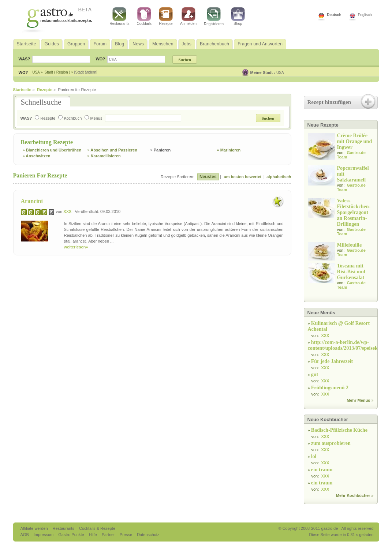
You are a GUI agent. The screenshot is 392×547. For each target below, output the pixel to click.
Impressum (44, 535)
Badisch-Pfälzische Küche (339, 430)
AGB (25, 535)
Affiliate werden (35, 528)
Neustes (208, 177)
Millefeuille (350, 245)
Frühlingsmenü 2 (330, 388)
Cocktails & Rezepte (97, 528)
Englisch (365, 15)
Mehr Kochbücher (353, 495)
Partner (109, 535)
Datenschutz (148, 535)
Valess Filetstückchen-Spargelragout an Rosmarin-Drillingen (354, 212)
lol (314, 456)
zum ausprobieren (331, 443)
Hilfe (94, 535)
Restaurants (120, 16)
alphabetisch (279, 177)
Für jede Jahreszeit (332, 361)
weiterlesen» (76, 247)
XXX (67, 211)
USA (280, 73)
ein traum (322, 470)
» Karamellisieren (104, 156)
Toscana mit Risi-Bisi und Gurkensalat (351, 272)
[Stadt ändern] (86, 72)
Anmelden (188, 16)
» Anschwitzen (37, 156)
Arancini (32, 201)
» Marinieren (229, 150)
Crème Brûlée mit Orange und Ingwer (355, 141)
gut (315, 374)
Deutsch (334, 15)
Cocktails (144, 16)
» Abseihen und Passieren (113, 150)
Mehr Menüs (358, 400)
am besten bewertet (243, 177)
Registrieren (214, 17)
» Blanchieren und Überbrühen (52, 150)
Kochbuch (70, 118)
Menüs (93, 118)
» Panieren (161, 150)
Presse (126, 535)
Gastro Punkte (72, 535)
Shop (238, 16)
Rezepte (166, 16)
